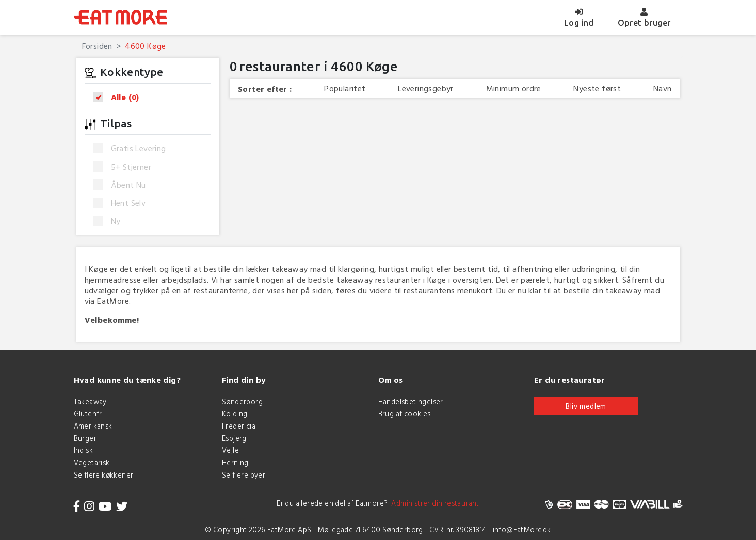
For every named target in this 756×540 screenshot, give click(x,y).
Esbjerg (234, 438)
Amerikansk (93, 426)
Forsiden (97, 46)
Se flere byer (244, 475)
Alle (119, 97)
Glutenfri (89, 413)
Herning (235, 462)
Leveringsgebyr (426, 88)
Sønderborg (242, 402)
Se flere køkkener (104, 475)
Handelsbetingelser (411, 402)
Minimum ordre (514, 88)
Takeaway (90, 402)
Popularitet (345, 88)
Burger (85, 438)
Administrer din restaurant (434, 503)
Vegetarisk (92, 462)
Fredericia (239, 426)
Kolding (235, 413)
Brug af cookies (405, 413)
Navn (663, 88)
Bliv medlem (586, 406)
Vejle (230, 450)
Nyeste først (597, 88)
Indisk (83, 450)
